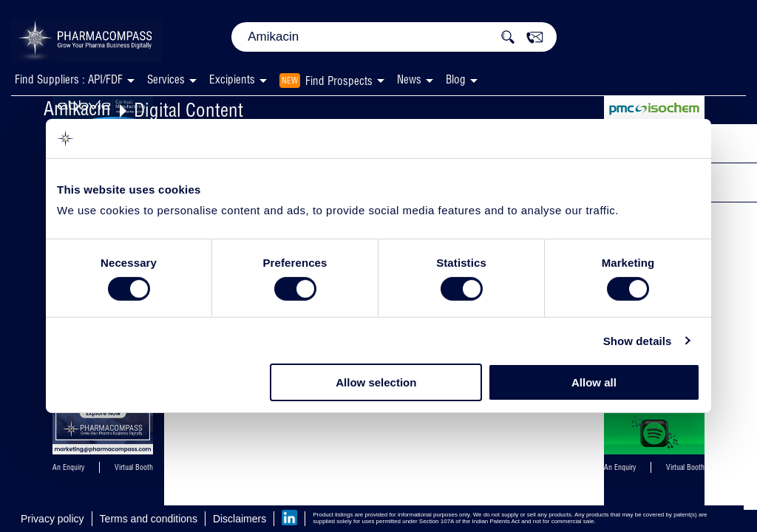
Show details (638, 341)
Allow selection (376, 382)
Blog (456, 79)
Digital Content (189, 110)
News (409, 79)
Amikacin (77, 108)
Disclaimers (240, 519)
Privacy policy (52, 519)
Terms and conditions (149, 519)
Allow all (594, 382)
